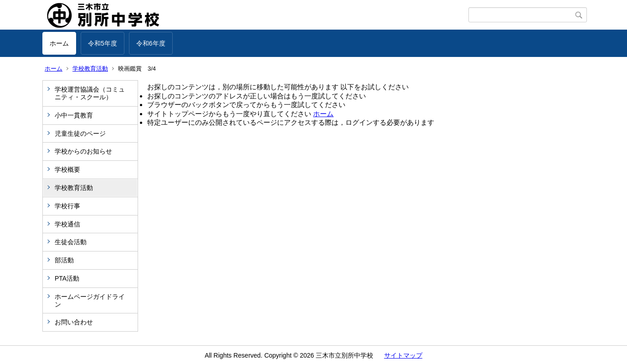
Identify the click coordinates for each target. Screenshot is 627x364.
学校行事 (67, 206)
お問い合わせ (74, 322)
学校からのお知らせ (83, 151)
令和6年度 (151, 43)
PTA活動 (67, 278)
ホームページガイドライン (90, 300)
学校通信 (67, 224)
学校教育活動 (90, 69)
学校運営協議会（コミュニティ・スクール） (90, 93)
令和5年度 (103, 43)
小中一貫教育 (74, 115)
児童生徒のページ (80, 133)
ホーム (59, 43)
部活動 (64, 260)
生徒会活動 (71, 242)
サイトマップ (403, 355)
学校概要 (67, 169)
